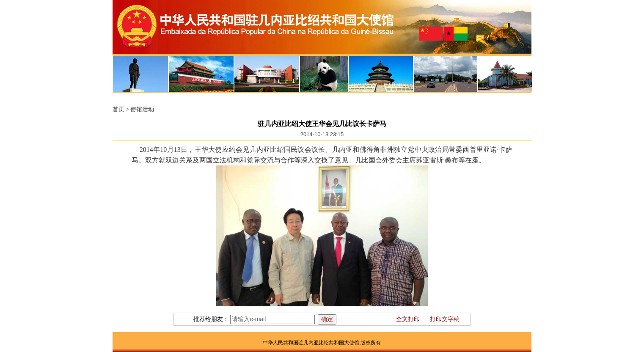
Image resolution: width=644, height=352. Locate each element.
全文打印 (408, 319)
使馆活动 (142, 109)
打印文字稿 (445, 319)
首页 (118, 109)
